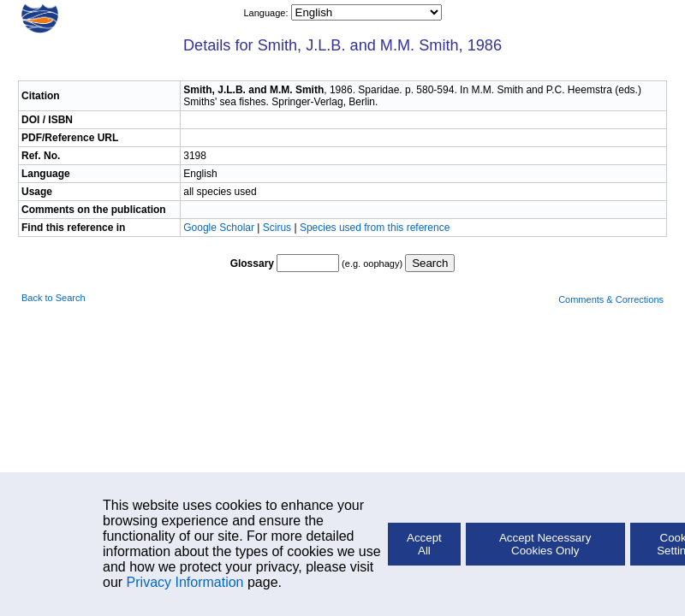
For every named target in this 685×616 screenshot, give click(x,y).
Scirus (277, 228)
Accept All (424, 544)
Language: (267, 13)
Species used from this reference (375, 228)
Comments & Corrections (611, 299)
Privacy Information (185, 582)
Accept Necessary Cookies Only (545, 544)
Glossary (252, 264)
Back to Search (54, 298)
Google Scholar (220, 228)
